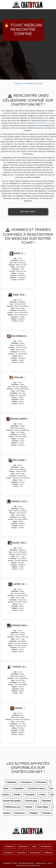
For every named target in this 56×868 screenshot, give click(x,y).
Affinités (31, 83)
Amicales (47, 813)
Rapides (34, 813)
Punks (6, 788)
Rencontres (23, 846)
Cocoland (30, 795)
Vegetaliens (19, 788)
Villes (34, 846)
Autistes (7, 813)
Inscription (8, 853)
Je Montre (48, 853)
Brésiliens (12, 782)
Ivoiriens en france (37, 788)
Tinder (43, 795)
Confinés (39, 83)
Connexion (21, 853)
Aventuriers (27, 782)
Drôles (18, 795)
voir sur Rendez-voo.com (42, 123)
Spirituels (47, 801)
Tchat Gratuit (35, 853)
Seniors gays (32, 801)
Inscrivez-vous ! (28, 212)
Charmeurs (20, 813)
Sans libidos (43, 807)
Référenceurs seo (13, 807)
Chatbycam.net (20, 83)
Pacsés (29, 807)
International (46, 846)
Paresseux (42, 782)
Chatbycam (10, 846)
